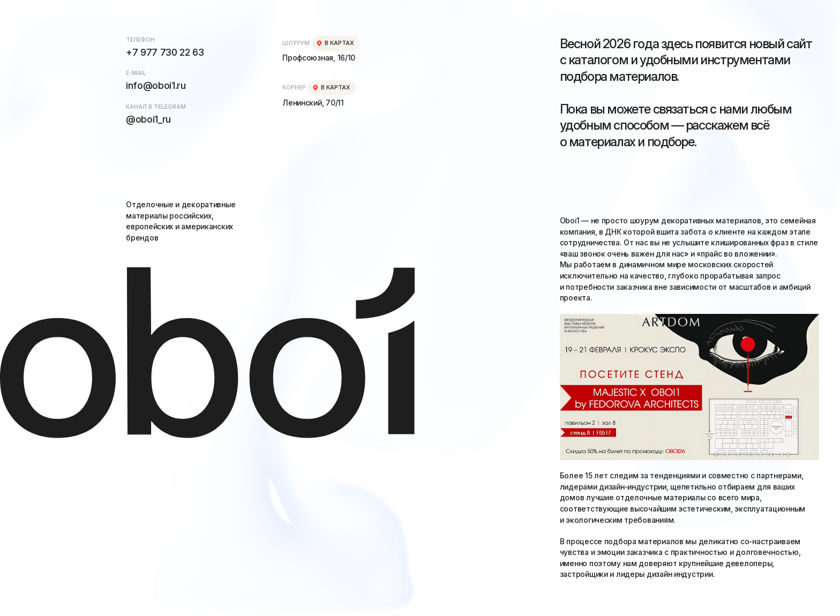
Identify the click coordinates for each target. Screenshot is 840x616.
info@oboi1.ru (156, 85)
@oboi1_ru (148, 119)
